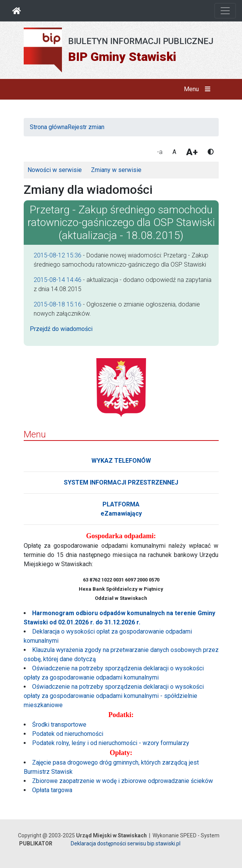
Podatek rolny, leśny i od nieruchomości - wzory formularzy (111, 743)
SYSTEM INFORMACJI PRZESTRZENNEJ (121, 482)
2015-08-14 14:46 (58, 280)
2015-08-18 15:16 (58, 304)
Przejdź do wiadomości (61, 329)
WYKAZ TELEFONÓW (121, 461)
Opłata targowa (52, 790)
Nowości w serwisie (55, 170)
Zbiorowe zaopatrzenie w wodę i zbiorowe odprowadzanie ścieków (123, 781)
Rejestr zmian (86, 127)
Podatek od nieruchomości (68, 734)
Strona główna (49, 127)
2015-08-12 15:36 (58, 255)
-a (160, 152)
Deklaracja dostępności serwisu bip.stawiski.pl (126, 843)
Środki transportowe (59, 725)
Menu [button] (199, 89)
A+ (192, 152)
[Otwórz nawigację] (225, 11)
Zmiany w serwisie (116, 170)
